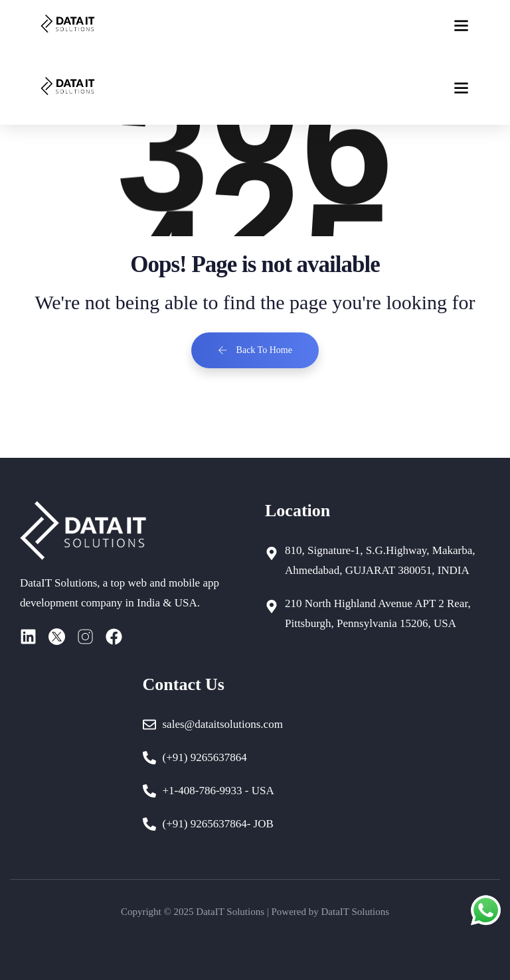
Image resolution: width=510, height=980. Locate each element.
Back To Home (255, 350)
